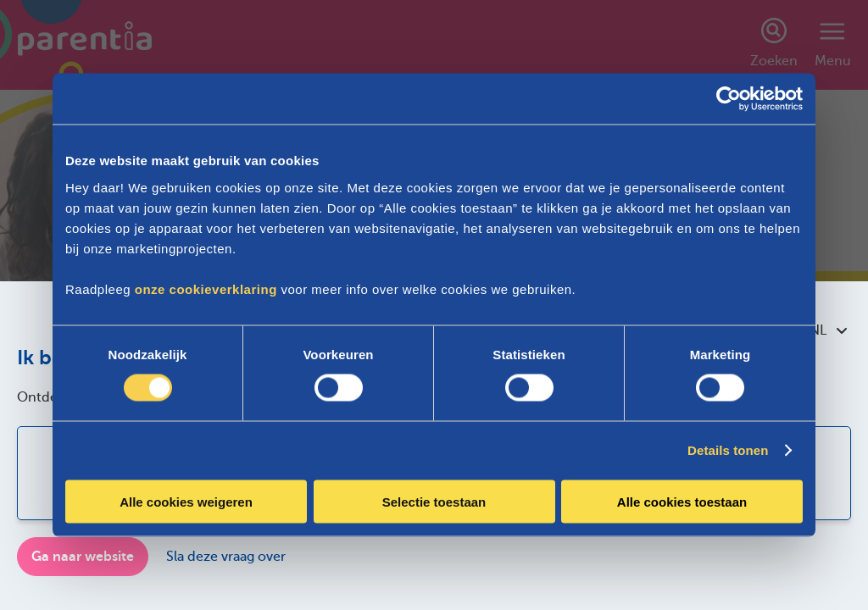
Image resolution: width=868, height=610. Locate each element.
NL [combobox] (828, 330)
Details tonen (728, 450)
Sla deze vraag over (226, 557)
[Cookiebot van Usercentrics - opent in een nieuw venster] (729, 99)
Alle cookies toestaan (682, 501)
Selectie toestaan (434, 501)
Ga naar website (83, 557)
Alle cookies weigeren (186, 501)
